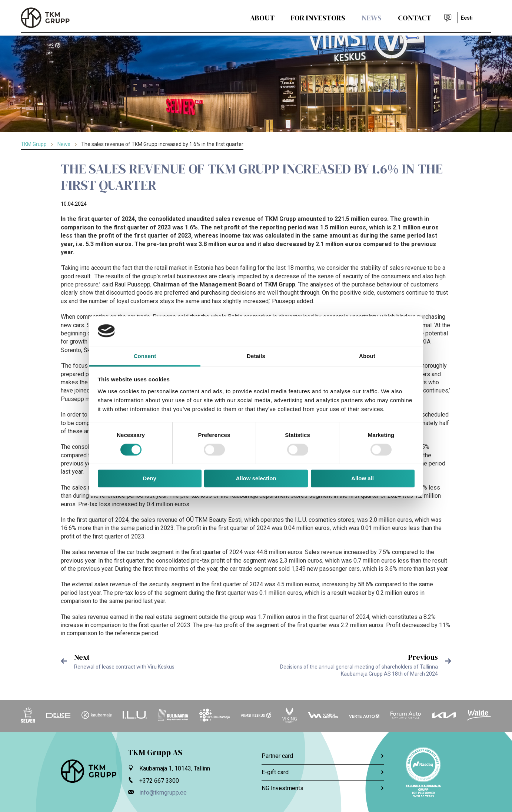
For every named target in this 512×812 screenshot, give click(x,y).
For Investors (318, 18)
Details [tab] (256, 356)
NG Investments (323, 788)
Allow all (363, 479)
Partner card (323, 756)
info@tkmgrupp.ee (163, 793)
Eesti (467, 18)
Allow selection (256, 479)
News (372, 18)
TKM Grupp (34, 144)
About (262, 18)
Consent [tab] (145, 356)
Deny (149, 479)
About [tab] (367, 356)
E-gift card (323, 772)
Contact (415, 18)
